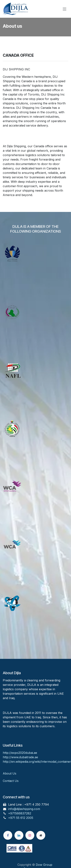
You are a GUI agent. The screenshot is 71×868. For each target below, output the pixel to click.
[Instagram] (30, 835)
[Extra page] (41, 835)
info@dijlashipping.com (24, 809)
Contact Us (11, 781)
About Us (10, 773)
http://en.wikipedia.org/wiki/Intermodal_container (37, 762)
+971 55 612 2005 (21, 818)
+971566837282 (20, 813)
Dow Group (44, 865)
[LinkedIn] (19, 835)
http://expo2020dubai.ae (20, 753)
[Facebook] (8, 835)
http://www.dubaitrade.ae (20, 757)
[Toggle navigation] (65, 9)
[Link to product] (35, 268)
